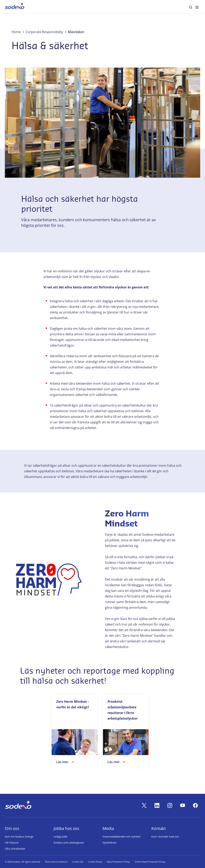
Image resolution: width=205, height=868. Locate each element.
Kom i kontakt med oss (165, 837)
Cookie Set (78, 862)
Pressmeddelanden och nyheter (122, 837)
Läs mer (66, 762)
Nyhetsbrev (110, 843)
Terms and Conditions (56, 862)
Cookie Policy (95, 862)
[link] (75, 732)
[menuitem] (15, 7)
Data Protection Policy (118, 862)
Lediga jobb (61, 837)
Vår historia (12, 843)
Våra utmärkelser (15, 849)
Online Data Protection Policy (150, 862)
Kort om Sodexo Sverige (19, 837)
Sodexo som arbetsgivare (69, 843)
